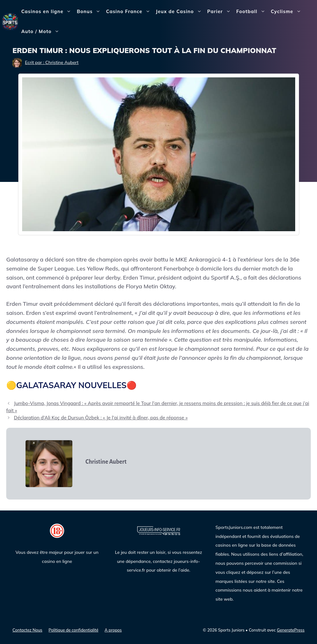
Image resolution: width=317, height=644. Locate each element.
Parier (220, 12)
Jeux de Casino (180, 12)
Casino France (130, 12)
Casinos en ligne (48, 12)
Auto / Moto (42, 32)
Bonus (90, 12)
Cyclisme (287, 12)
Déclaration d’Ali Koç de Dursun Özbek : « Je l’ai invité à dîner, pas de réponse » (101, 418)
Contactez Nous (27, 630)
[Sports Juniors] (10, 21)
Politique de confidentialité (74, 630)
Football (252, 12)
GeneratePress (291, 630)
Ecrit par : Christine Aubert (52, 62)
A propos (113, 630)
